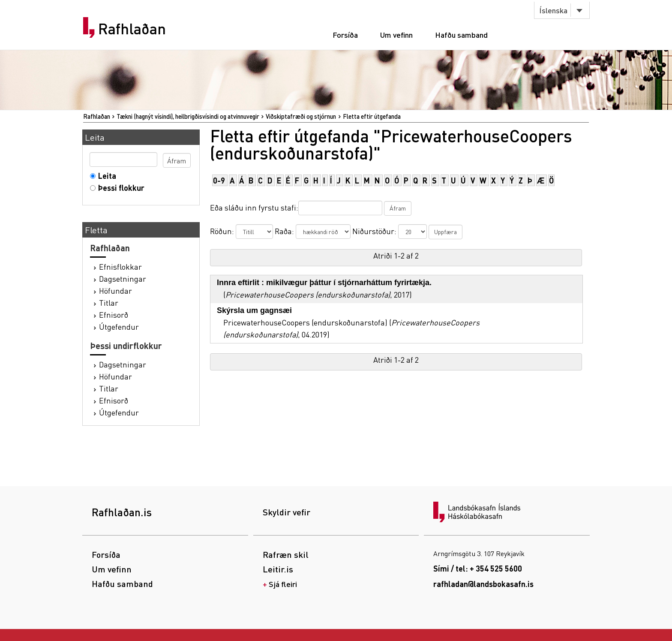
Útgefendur (119, 327)
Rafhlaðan (132, 29)
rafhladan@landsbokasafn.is (483, 584)
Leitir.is (278, 569)
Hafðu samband (461, 35)
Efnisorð (114, 314)
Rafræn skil (286, 554)
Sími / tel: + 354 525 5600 (478, 568)
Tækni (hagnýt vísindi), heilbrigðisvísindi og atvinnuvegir (188, 116)
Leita (105, 176)
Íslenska (553, 10)
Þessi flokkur (119, 188)
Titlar (109, 302)
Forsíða (345, 35)
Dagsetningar (123, 278)
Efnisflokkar (120, 266)
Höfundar (115, 290)
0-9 (219, 180)
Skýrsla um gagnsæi (254, 310)
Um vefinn (396, 35)
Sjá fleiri (283, 584)
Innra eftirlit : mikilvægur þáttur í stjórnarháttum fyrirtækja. (324, 283)
